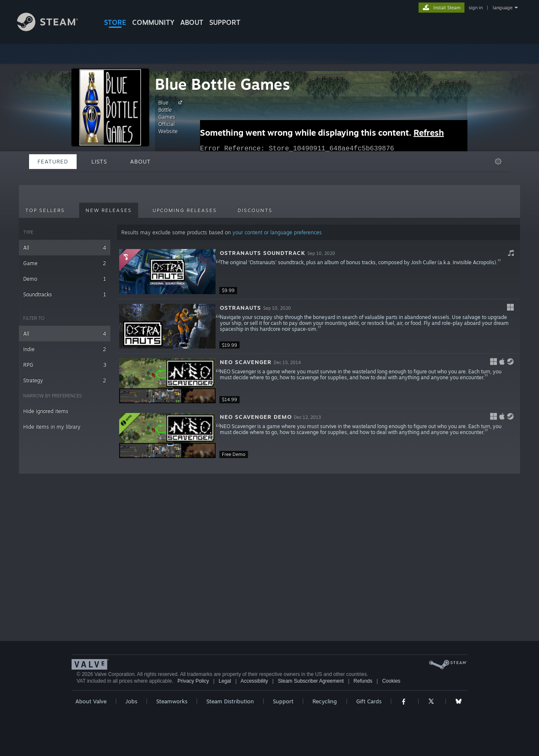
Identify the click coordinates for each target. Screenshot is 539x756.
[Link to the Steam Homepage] (54, 29)
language (503, 8)
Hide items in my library (52, 427)
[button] (319, 272)
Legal (225, 681)
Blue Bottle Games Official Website (171, 117)
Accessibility (254, 681)
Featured (53, 161)
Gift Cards (369, 701)
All (65, 248)
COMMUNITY (153, 22)
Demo (65, 279)
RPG (65, 365)
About (192, 22)
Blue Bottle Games (223, 84)
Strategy (65, 380)
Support (283, 701)
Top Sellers (45, 210)
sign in (476, 8)
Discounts (255, 210)
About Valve (91, 701)
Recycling (325, 701)
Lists (99, 161)
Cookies (391, 681)
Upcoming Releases (185, 210)
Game (65, 263)
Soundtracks (65, 294)
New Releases (109, 210)
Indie (65, 349)
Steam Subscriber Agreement (311, 681)
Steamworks (172, 701)
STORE (115, 22)
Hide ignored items (46, 411)
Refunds (363, 681)
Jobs (131, 701)
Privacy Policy (193, 681)
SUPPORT (225, 22)
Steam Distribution (230, 701)
